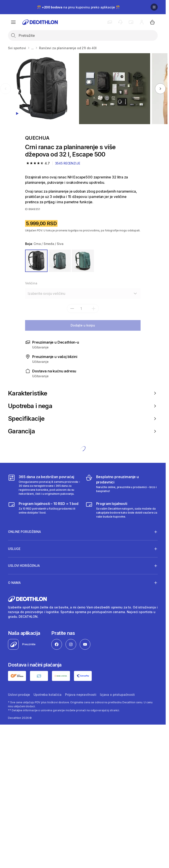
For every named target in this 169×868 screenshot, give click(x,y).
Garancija (83, 431)
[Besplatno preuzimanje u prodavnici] (122, 485)
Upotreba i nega (83, 406)
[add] (93, 309)
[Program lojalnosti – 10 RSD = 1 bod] (44, 510)
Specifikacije (83, 419)
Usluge (14, 549)
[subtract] (72, 309)
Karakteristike (83, 393)
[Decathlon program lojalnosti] (122, 510)
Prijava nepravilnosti (81, 695)
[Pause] (154, 7)
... (33, 48)
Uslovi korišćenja (24, 566)
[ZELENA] (60, 261)
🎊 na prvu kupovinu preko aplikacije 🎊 (78, 7)
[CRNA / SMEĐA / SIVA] (36, 261)
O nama (14, 583)
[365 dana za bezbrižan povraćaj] (44, 485)
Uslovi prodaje (19, 695)
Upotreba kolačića (48, 695)
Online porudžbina (24, 532)
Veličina (31, 283)
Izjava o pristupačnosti (117, 695)
